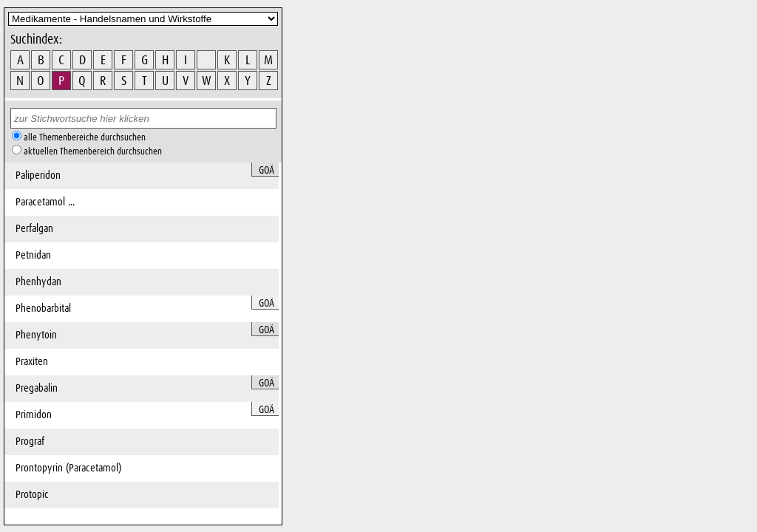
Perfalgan (34, 229)
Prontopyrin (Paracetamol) (68, 468)
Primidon (34, 415)
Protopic (32, 495)
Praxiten (32, 362)
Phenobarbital (43, 308)
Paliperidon (38, 175)
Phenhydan (38, 282)
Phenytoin (36, 335)
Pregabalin (37, 388)
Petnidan (33, 255)
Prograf (30, 441)
